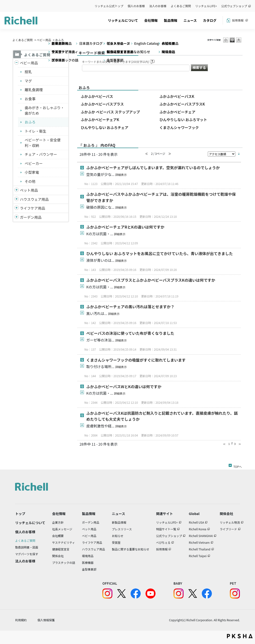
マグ (28, 81)
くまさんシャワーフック (179, 127)
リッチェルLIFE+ (206, 6)
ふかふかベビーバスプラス (102, 104)
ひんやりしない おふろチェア (104, 127)
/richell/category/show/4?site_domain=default (17, 190)
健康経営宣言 (61, 549)
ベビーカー (34, 163)
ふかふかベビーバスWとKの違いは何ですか (124, 386)
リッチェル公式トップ (109, 6)
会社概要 (58, 536)
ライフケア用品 (32, 208)
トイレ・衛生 (35, 131)
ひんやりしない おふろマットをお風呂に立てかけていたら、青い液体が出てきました (159, 253)
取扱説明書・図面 (27, 547)
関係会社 (58, 556)
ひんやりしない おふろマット (183, 120)
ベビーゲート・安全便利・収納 (43, 143)
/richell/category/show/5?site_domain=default (17, 63)
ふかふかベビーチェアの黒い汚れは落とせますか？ (130, 307)
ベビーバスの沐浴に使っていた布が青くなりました (130, 333)
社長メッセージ (62, 529)
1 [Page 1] (229, 444)
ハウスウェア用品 (34, 199)
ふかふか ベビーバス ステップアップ (110, 112)
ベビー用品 (44, 40)
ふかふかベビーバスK (177, 96)
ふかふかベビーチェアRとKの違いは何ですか (125, 227)
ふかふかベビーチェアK (100, 120)
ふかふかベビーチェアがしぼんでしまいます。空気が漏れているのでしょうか (153, 168)
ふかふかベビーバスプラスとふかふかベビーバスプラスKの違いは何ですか (151, 280)
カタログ (210, 20)
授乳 (28, 72)
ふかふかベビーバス (97, 96)
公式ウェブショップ (234, 6)
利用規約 (21, 620)
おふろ (30, 122)
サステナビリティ (64, 542)
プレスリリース (122, 529)
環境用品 (88, 556)
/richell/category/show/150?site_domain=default (17, 217)
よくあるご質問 (181, 6)
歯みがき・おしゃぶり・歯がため (44, 110)
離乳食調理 (34, 90)
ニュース (190, 20)
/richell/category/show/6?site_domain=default (17, 208)
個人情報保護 (46, 620)
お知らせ (118, 536)
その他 (30, 181)
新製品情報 (119, 522)
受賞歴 (116, 542)
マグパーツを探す (27, 554)
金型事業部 (89, 569)
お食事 (30, 99)
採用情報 (238, 20)
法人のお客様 (158, 6)
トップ (20, 514)
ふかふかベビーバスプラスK (182, 104)
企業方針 (58, 522)
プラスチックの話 (64, 563)
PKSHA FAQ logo (240, 636)
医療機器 (88, 563)
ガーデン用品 (31, 217)
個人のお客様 (136, 6)
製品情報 (171, 20)
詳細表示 (121, 175)
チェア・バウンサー (41, 154)
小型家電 (32, 172)
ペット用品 (29, 190)
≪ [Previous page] (224, 444)
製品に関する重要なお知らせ (131, 549)
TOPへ (238, 466)
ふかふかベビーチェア (177, 112)
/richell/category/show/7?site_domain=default (17, 199)
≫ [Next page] (240, 444)
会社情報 (151, 20)
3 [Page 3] (235, 444)
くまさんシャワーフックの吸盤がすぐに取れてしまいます (136, 360)
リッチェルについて (123, 20)
